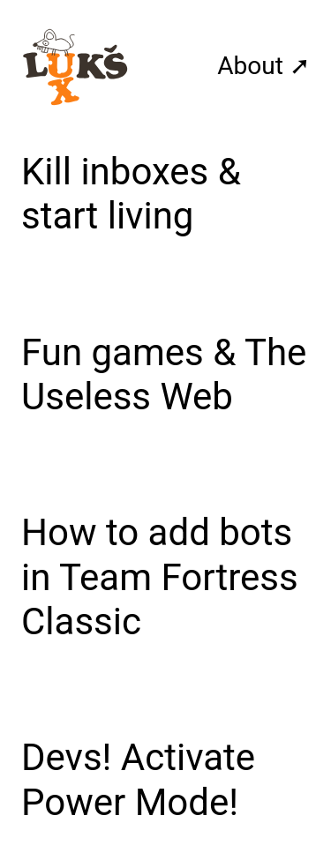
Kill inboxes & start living (131, 194)
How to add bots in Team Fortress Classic (160, 577)
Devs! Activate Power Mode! (138, 779)
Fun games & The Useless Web (164, 374)
